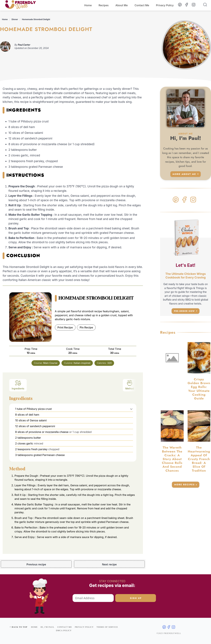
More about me (184, 174)
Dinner (15, 19)
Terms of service (107, 627)
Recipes (104, 5)
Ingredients (18, 385)
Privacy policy (84, 627)
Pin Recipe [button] (86, 327)
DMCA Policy (64, 630)
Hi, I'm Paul (47, 627)
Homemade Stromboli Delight (36, 19)
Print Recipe (65, 327)
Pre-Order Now (184, 311)
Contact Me (142, 5)
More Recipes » (186, 485)
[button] (131, 409)
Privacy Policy (165, 5)
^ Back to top (19, 627)
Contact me (65, 627)
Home (88, 5)
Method (130, 385)
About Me (121, 5)
